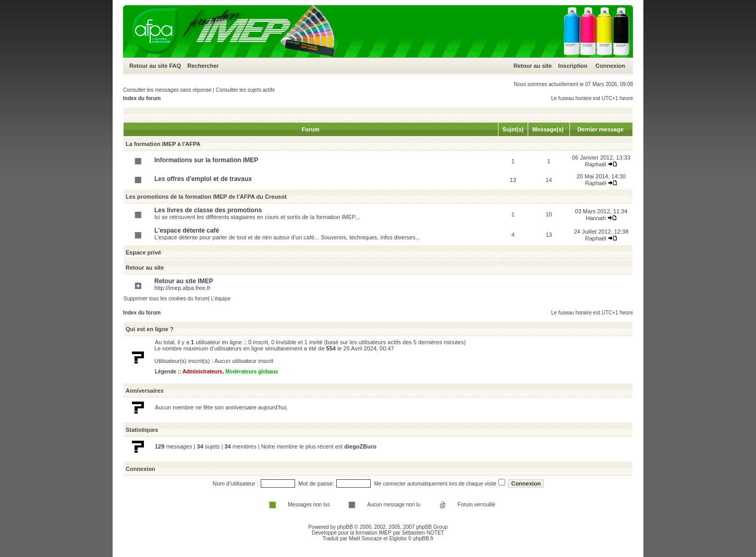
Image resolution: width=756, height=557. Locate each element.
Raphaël (596, 164)
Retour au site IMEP (184, 281)
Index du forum (142, 98)
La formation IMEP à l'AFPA (163, 144)
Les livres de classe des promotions (208, 210)
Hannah (596, 218)
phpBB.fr (424, 538)
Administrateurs (203, 372)
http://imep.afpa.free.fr (182, 288)
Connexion (610, 66)
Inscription (573, 66)
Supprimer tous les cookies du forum (166, 299)
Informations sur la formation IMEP (206, 160)
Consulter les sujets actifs (245, 90)
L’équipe (221, 299)
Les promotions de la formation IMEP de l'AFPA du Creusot (206, 197)
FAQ (175, 66)
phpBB (345, 527)
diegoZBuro (360, 446)
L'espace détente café (187, 231)
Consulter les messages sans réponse (167, 90)
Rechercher (203, 66)
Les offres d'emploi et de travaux (203, 179)
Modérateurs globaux (252, 372)
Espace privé (143, 252)
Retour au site (148, 66)
